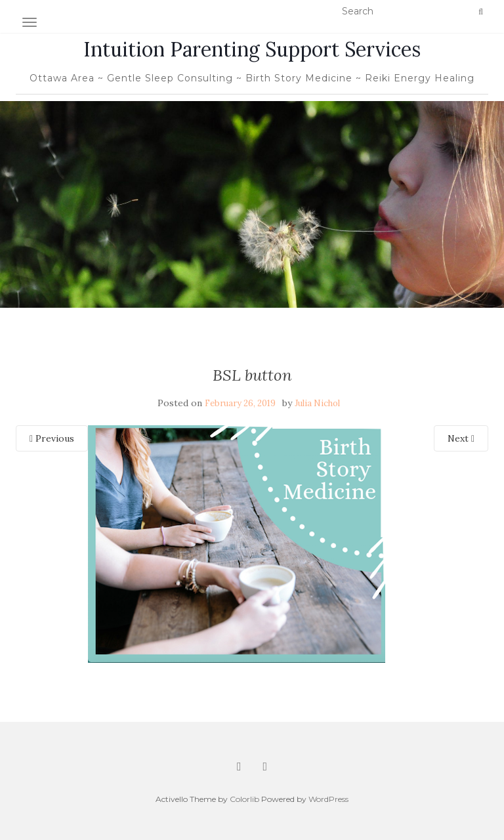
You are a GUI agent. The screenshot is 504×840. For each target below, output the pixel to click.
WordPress (328, 799)
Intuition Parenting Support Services (252, 49)
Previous (52, 438)
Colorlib (244, 799)
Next (461, 438)
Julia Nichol (317, 403)
